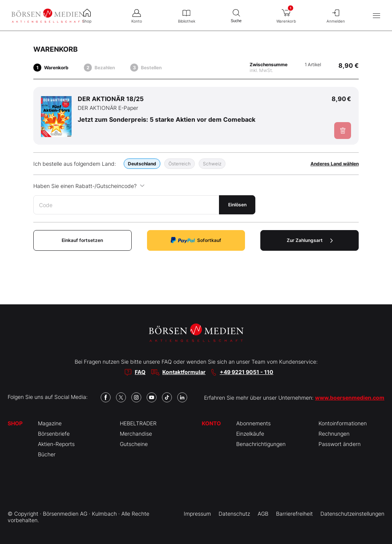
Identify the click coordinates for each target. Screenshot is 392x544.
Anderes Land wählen (335, 164)
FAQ (140, 372)
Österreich (180, 164)
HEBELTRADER (138, 423)
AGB (263, 514)
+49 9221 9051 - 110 (247, 372)
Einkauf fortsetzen (82, 240)
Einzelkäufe (250, 434)
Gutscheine (134, 444)
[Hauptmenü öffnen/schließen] (376, 16)
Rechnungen (334, 434)
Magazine (50, 423)
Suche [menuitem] (236, 15)
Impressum (197, 514)
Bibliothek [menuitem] (186, 15)
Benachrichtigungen (261, 444)
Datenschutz (234, 514)
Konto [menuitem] (137, 15)
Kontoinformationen (343, 423)
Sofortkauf (196, 240)
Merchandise (136, 434)
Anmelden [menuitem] (336, 15)
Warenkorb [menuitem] (286, 14)
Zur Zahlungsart (310, 240)
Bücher (47, 454)
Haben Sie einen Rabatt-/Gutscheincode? (89, 186)
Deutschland (142, 164)
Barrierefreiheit (294, 514)
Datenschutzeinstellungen (352, 514)
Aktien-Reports (56, 444)
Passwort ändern (340, 444)
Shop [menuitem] (87, 15)
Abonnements (253, 423)
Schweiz (212, 164)
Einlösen (237, 205)
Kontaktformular (184, 372)
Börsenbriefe (54, 434)
